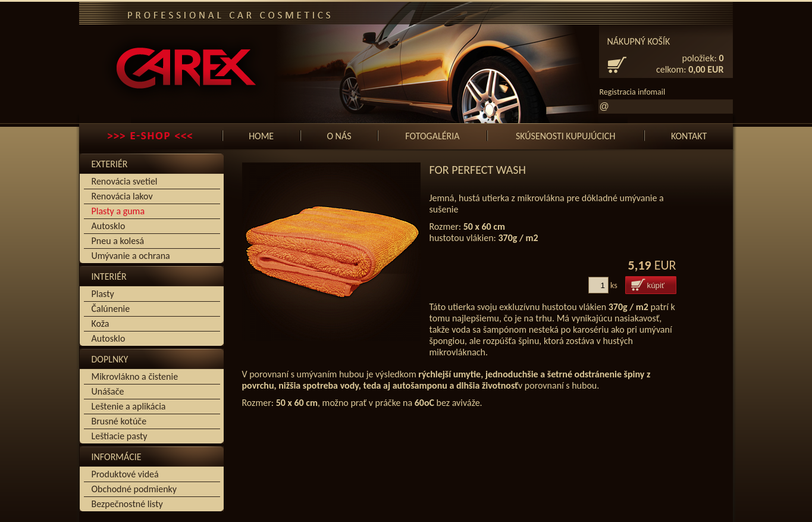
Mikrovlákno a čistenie (135, 376)
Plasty (103, 294)
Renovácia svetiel (125, 181)
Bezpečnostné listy (127, 504)
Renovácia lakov (122, 196)
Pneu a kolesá (118, 241)
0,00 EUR (706, 69)
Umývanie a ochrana (131, 256)
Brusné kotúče (119, 421)
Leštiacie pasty (120, 436)
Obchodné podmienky (134, 489)
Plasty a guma (118, 211)
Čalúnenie (111, 309)
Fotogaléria (432, 136)
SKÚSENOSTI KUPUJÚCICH (565, 136)
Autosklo (109, 226)
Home (261, 136)
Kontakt (689, 136)
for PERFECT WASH (478, 170)
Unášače (108, 391)
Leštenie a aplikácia (129, 406)
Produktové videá (125, 474)
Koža (101, 323)
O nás (339, 136)
